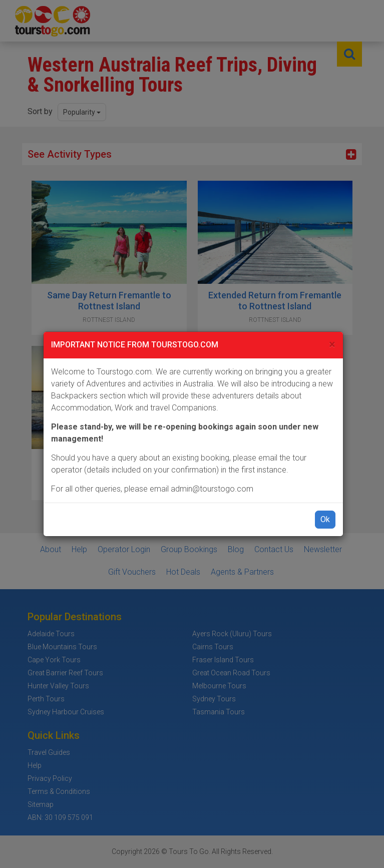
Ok (325, 519)
